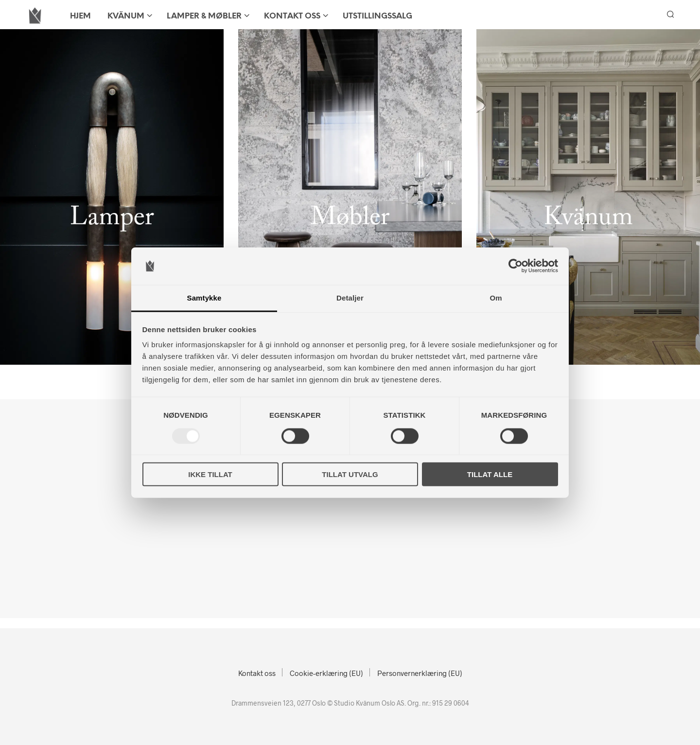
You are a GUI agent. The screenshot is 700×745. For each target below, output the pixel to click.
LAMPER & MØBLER (204, 16)
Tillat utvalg (350, 474)
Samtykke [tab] (204, 298)
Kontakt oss (292, 16)
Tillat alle (490, 474)
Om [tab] (496, 298)
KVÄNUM (126, 16)
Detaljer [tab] (350, 298)
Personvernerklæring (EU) (420, 673)
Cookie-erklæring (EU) (326, 673)
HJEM (80, 16)
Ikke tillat (210, 474)
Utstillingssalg (377, 16)
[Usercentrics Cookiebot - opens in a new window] (516, 266)
